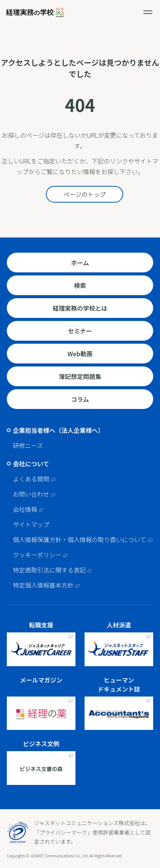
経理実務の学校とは (80, 308)
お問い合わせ (31, 494)
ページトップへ (152, 802)
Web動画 (80, 354)
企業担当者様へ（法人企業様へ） (58, 430)
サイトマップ (31, 524)
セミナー (80, 331)
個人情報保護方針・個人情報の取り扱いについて (80, 539)
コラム (80, 399)
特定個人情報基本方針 (43, 585)
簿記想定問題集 (80, 376)
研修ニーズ (28, 445)
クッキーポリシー (37, 555)
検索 (80, 285)
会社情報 (25, 509)
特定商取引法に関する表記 (49, 570)
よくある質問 (31, 479)
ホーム (80, 263)
